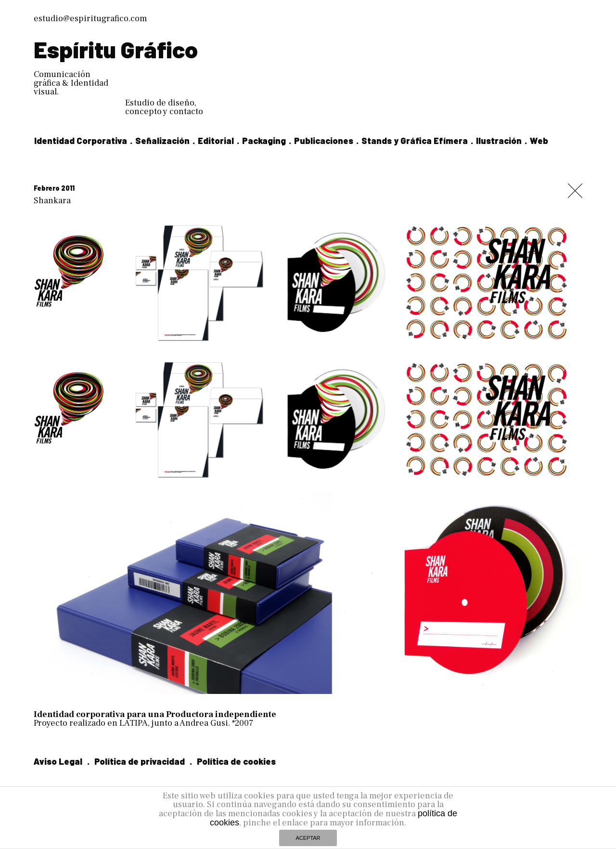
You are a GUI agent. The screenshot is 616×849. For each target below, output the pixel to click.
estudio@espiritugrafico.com (90, 19)
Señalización (162, 141)
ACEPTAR (308, 838)
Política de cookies (236, 761)
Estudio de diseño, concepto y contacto (164, 107)
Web (539, 141)
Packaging (264, 141)
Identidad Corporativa (81, 141)
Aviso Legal (58, 761)
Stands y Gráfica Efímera (415, 141)
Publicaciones (324, 141)
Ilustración (499, 141)
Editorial (216, 141)
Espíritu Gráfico (116, 49)
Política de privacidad (140, 761)
